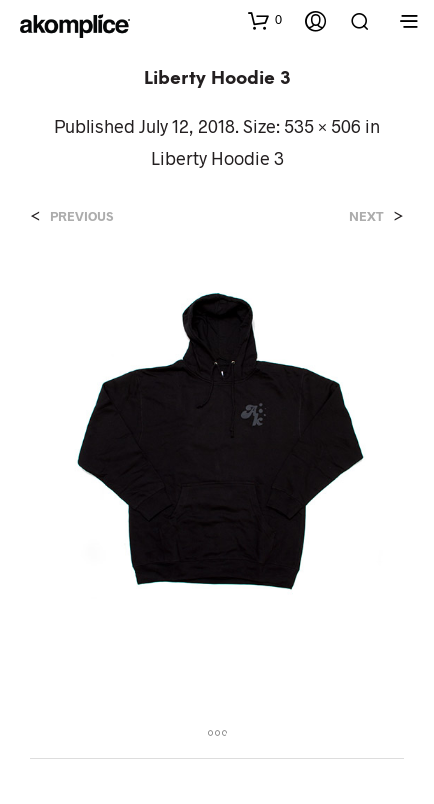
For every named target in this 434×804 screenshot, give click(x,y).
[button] (265, 20)
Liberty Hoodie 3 (217, 158)
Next (366, 216)
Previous (81, 216)
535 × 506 (322, 126)
